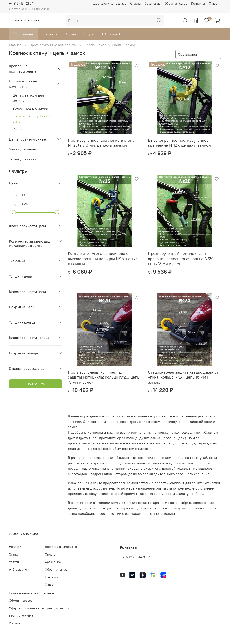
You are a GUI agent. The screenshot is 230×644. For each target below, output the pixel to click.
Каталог (23, 34)
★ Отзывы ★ (111, 34)
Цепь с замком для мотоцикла (28, 98)
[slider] (14, 212)
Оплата (135, 3)
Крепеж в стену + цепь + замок (33, 119)
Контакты (198, 3)
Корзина (15, 623)
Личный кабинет (21, 616)
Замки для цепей (23, 149)
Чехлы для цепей (23, 159)
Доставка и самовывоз (110, 3)
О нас (213, 3)
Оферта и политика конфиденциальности (39, 608)
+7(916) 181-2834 (21, 3)
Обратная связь (176, 3)
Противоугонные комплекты (53, 45)
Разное (19, 129)
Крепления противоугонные (23, 68)
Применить (35, 384)
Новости (51, 34)
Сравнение (153, 3)
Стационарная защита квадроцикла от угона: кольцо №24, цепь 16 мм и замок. (183, 377)
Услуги (89, 34)
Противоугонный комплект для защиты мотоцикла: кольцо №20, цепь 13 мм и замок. (104, 377)
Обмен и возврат (21, 601)
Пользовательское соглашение (32, 593)
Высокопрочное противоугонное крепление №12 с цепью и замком (180, 143)
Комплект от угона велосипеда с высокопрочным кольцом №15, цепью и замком (103, 259)
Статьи (70, 34)
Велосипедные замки (30, 108)
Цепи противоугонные (28, 139)
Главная (15, 45)
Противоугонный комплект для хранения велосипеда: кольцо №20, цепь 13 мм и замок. (181, 259)
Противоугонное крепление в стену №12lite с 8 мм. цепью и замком (101, 143)
